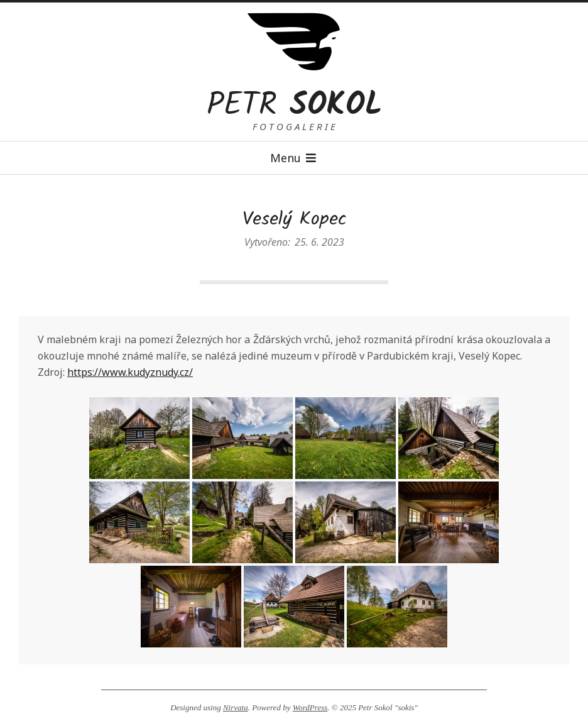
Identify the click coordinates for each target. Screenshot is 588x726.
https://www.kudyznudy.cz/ (130, 372)
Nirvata (236, 707)
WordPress (310, 707)
